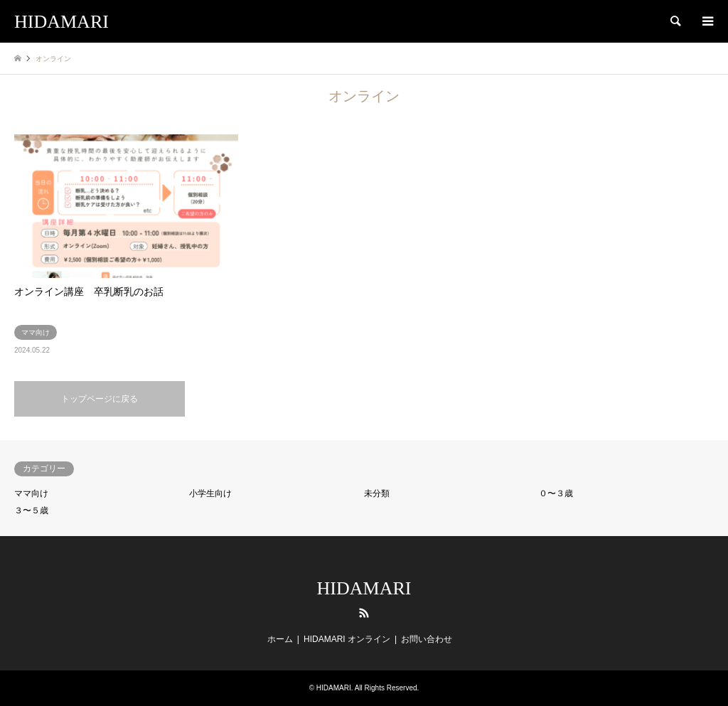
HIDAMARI (364, 588)
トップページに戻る (100, 399)
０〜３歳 (556, 493)
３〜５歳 (31, 510)
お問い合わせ (427, 639)
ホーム (280, 639)
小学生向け (210, 493)
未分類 (377, 493)
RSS (364, 613)
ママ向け (31, 493)
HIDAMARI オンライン (347, 639)
